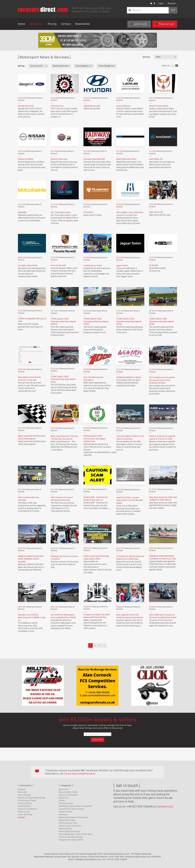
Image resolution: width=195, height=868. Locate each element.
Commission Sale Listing (71, 809)
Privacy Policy (25, 803)
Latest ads (139, 24)
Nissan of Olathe (26, 159)
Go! (173, 10)
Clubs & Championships (71, 837)
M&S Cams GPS (156, 212)
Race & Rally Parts (68, 792)
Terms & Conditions (27, 809)
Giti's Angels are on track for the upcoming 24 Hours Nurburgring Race (162, 380)
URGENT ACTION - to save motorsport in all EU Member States (130, 500)
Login (161, 3)
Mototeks (22, 212)
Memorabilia (65, 829)
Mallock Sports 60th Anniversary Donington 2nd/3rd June (94, 439)
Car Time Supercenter (61, 212)
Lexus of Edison (123, 106)
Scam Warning (25, 815)
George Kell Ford (26, 106)
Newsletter (83, 24)
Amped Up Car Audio (93, 266)
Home (21, 24)
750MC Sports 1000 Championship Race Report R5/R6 (129, 321)
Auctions (63, 815)
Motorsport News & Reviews (73, 817)
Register (172, 3)
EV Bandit (154, 265)
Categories (36, 24)
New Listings (24, 795)
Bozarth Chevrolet (59, 159)
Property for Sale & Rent (71, 840)
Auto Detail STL (156, 159)
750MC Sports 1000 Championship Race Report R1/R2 (63, 379)
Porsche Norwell (58, 265)
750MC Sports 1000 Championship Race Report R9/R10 (63, 321)
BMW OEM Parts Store (126, 159)
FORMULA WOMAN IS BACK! (129, 377)
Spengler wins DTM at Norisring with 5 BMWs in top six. (32, 618)
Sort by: (146, 57)
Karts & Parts (65, 812)
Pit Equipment (66, 803)
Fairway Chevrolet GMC (94, 159)
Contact (66, 24)
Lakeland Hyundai (92, 106)
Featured (22, 792)
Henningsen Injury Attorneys (130, 212)
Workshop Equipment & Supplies (75, 806)
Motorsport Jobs (67, 820)
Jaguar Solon (122, 266)
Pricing (52, 24)
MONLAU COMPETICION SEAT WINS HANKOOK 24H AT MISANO (31, 559)
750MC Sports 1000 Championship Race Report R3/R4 (162, 321)
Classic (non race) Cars (70, 826)
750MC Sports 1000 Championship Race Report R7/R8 (96, 321)
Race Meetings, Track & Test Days (76, 834)
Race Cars (64, 789)
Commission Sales (27, 800)
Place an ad (165, 24)
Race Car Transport (68, 795)
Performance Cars (68, 823)
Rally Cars (64, 798)
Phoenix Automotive (159, 106)
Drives (62, 800)
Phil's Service (57, 106)
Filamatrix (89, 212)
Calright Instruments (28, 266)
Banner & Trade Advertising (31, 798)
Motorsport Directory (69, 831)
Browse (22, 789)
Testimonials (24, 806)
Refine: (21, 66)
